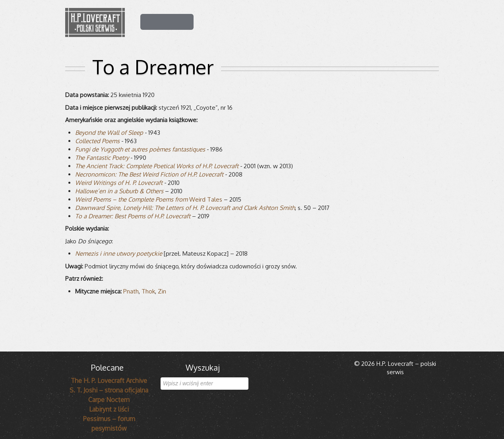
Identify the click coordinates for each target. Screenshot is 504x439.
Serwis (423, 21)
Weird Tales (149, 199)
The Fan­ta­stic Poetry (102, 158)
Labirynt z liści (109, 409)
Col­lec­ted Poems (97, 141)
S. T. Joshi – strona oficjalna (109, 390)
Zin (162, 291)
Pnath (131, 291)
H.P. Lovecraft (167, 21)
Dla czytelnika (223, 21)
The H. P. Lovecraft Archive (109, 381)
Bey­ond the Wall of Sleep (109, 133)
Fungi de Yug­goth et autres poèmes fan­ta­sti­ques (140, 149)
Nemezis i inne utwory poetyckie (119, 253)
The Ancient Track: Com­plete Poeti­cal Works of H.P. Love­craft (157, 166)
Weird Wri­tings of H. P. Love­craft (119, 183)
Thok (148, 291)
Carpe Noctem (109, 400)
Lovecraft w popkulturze (363, 21)
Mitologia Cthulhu (285, 21)
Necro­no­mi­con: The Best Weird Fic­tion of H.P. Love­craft (149, 174)
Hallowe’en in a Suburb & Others (119, 191)
